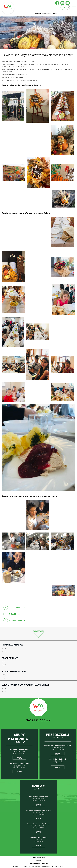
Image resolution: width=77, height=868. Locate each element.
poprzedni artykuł (17, 608)
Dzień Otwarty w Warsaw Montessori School (26, 685)
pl (62, 7)
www (19, 758)
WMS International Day (14, 671)
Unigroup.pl (17, 866)
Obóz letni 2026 (10, 658)
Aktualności (14, 614)
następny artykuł (17, 620)
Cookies (38, 860)
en (68, 7)
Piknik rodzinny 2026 (12, 645)
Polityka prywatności (38, 858)
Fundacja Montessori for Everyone (39, 863)
